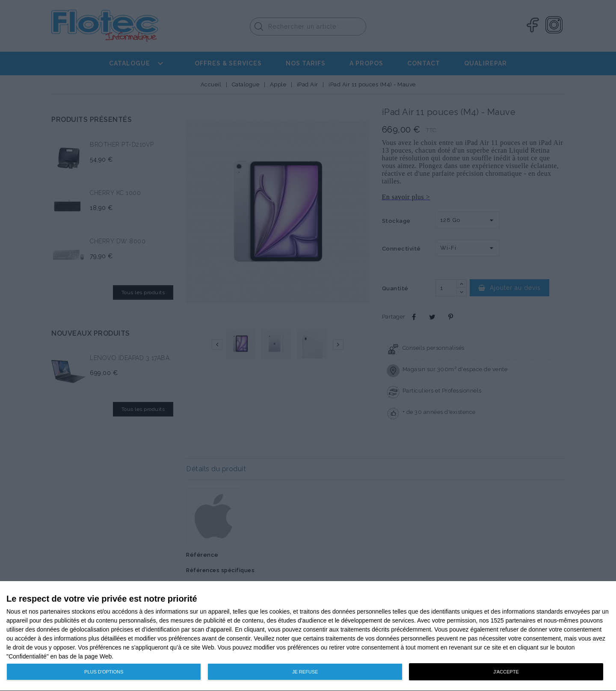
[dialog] (308, 636)
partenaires (55, 611)
